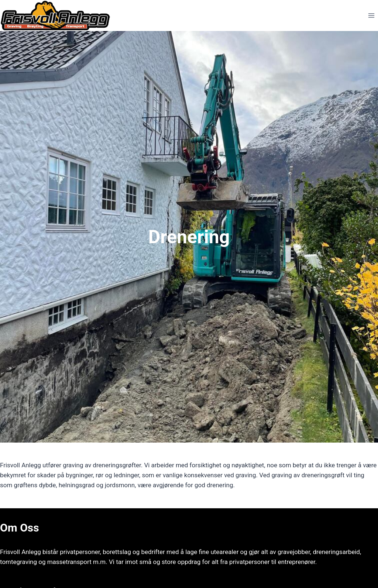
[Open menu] (371, 15)
